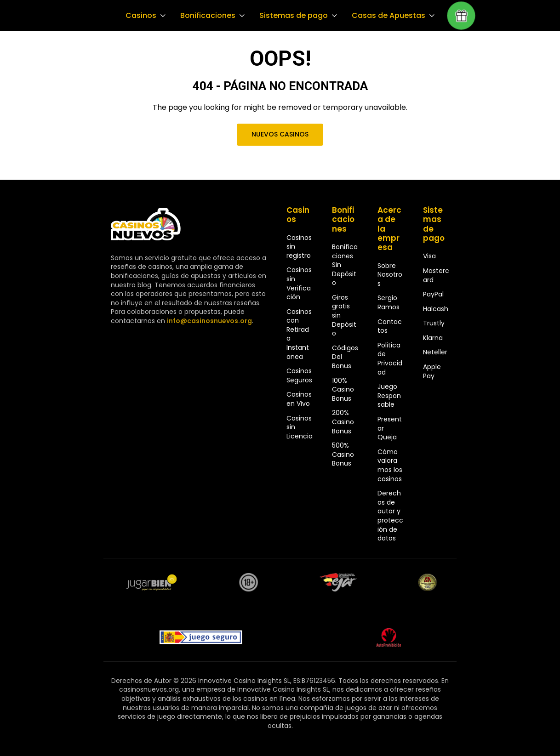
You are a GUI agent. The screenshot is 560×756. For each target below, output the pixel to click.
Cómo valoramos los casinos (390, 465)
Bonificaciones (206, 16)
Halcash (436, 309)
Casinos (140, 16)
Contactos (390, 326)
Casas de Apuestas (384, 16)
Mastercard (436, 275)
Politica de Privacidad (390, 359)
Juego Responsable (389, 395)
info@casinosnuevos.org (208, 321)
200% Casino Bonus (343, 422)
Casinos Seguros (299, 375)
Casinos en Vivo (299, 399)
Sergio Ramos (389, 302)
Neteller (435, 352)
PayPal (433, 294)
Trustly (434, 323)
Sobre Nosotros (390, 275)
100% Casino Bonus (343, 389)
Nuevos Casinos (280, 134)
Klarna (433, 338)
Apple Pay (432, 371)
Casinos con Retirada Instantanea (299, 334)
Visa (429, 256)
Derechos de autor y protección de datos (390, 516)
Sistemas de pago (291, 16)
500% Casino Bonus (343, 454)
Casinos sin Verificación (299, 283)
